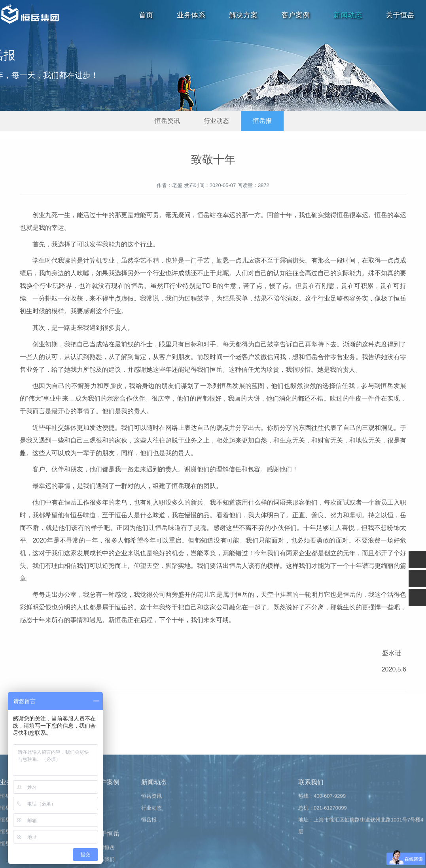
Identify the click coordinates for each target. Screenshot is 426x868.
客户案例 (295, 15)
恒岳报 (262, 121)
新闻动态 (348, 15)
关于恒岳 (400, 15)
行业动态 (216, 121)
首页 (146, 15)
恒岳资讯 (167, 121)
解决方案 (243, 15)
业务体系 (191, 15)
